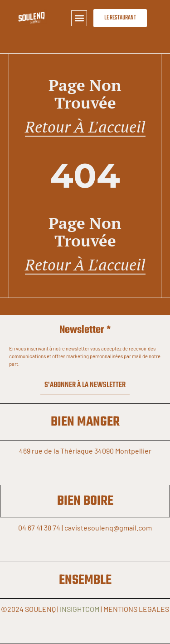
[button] (79, 18)
